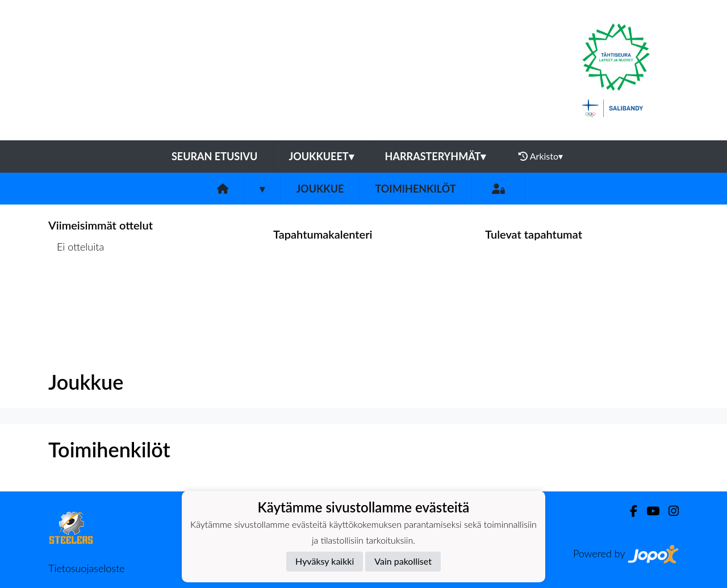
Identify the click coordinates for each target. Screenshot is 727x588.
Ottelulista (76, 291)
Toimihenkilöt (415, 189)
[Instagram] (669, 511)
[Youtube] (648, 511)
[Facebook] (629, 511)
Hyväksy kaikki (325, 561)
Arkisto (541, 156)
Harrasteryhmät (436, 156)
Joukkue (320, 189)
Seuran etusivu (215, 156)
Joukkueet (321, 156)
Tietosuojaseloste (86, 568)
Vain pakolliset (403, 561)
